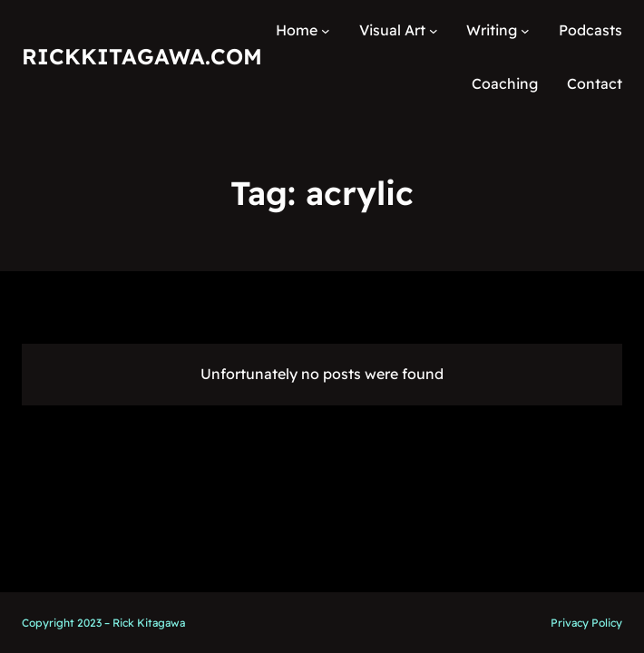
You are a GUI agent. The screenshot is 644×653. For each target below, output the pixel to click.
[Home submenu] (326, 31)
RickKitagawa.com (142, 56)
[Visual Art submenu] (434, 31)
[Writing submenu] (525, 31)
